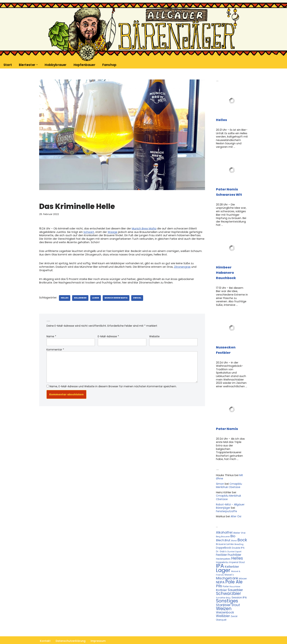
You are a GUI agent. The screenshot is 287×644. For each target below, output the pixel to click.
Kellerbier (79, 297)
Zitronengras (180, 266)
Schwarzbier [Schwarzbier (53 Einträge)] (229, 585)
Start (8, 65)
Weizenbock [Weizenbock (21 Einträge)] (225, 604)
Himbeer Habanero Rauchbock (226, 271)
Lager (94, 297)
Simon (220, 477)
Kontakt (45, 632)
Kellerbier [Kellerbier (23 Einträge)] (232, 559)
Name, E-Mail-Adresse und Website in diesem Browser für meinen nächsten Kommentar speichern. (113, 384)
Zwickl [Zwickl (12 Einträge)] (234, 607)
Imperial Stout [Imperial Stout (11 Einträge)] (237, 554)
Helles (64, 297)
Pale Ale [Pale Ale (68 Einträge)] (234, 574)
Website (154, 335)
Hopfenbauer (84, 65)
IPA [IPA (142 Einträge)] (220, 558)
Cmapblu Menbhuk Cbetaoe (229, 479)
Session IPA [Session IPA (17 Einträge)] (239, 589)
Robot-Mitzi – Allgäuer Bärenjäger (230, 499)
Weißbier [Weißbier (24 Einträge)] (223, 607)
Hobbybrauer (55, 65)
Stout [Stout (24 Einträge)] (236, 596)
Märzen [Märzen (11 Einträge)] (243, 570)
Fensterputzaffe (226, 504)
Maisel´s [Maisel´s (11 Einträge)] (229, 567)
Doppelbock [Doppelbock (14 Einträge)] (223, 540)
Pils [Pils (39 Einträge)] (219, 578)
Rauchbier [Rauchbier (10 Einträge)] (235, 578)
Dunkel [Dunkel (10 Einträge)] (231, 544)
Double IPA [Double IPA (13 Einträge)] (238, 540)
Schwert (87, 232)
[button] (37, 65)
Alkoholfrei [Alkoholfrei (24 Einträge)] (224, 525)
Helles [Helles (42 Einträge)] (237, 550)
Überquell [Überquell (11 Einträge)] (221, 611)
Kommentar (55, 348)
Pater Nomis (227, 426)
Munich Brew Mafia (142, 228)
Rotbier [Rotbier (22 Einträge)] (221, 582)
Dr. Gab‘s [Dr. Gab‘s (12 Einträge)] (221, 544)
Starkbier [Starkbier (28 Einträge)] (223, 596)
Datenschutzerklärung (71, 632)
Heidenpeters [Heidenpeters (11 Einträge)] (223, 551)
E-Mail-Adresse (108, 335)
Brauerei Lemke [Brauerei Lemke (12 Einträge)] (225, 537)
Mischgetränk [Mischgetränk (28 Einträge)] (227, 570)
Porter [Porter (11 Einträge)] (226, 578)
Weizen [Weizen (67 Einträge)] (224, 600)
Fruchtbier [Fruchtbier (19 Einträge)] (234, 547)
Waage (110, 232)
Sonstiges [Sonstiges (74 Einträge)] (227, 592)
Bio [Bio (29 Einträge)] (233, 529)
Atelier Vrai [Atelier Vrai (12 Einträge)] (239, 525)
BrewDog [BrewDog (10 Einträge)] (239, 537)
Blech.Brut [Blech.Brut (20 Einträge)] (223, 533)
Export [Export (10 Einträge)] (238, 544)
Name (51, 335)
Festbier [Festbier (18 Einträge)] (221, 547)
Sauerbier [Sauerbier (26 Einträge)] (235, 582)
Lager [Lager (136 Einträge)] (223, 562)
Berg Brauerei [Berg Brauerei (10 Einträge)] (223, 529)
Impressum (98, 632)
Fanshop (108, 65)
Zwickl (135, 297)
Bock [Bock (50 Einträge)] (242, 532)
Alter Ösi (236, 509)
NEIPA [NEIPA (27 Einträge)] (220, 574)
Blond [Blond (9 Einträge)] (234, 533)
